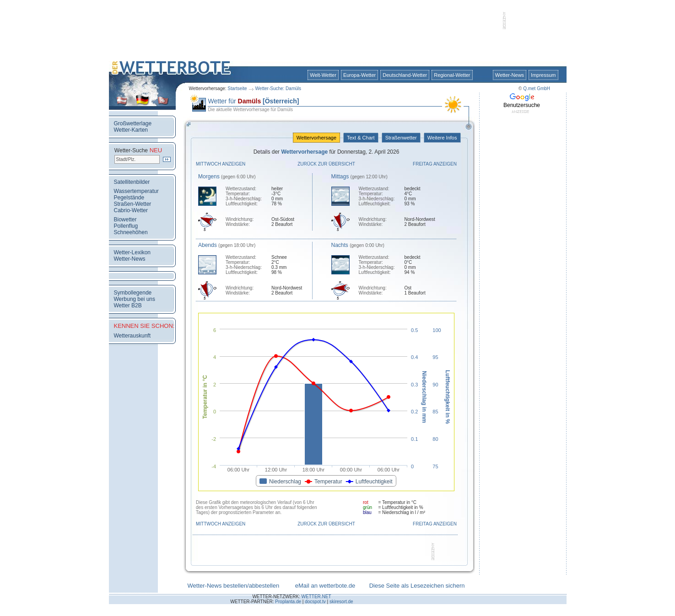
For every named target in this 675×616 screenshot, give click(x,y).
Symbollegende (133, 293)
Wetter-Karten (131, 130)
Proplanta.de (288, 602)
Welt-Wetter (323, 75)
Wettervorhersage (316, 138)
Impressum (543, 75)
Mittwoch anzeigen (221, 164)
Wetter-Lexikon (132, 252)
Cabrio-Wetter (131, 210)
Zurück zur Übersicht (326, 164)
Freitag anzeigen (435, 164)
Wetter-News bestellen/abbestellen (234, 586)
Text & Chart (361, 138)
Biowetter (125, 220)
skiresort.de (341, 602)
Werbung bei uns (135, 299)
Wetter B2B (128, 305)
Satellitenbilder (132, 182)
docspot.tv (315, 602)
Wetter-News (510, 75)
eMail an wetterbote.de (325, 586)
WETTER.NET (316, 597)
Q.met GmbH (537, 88)
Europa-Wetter (359, 75)
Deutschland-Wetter (405, 75)
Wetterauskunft (132, 336)
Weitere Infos (442, 138)
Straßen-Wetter (133, 204)
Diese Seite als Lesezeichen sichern (417, 586)
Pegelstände (129, 198)
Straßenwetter (401, 138)
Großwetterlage (133, 123)
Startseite (237, 88)
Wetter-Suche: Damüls (278, 88)
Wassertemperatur (136, 191)
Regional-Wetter (452, 75)
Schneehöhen (131, 232)
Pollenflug (126, 226)
